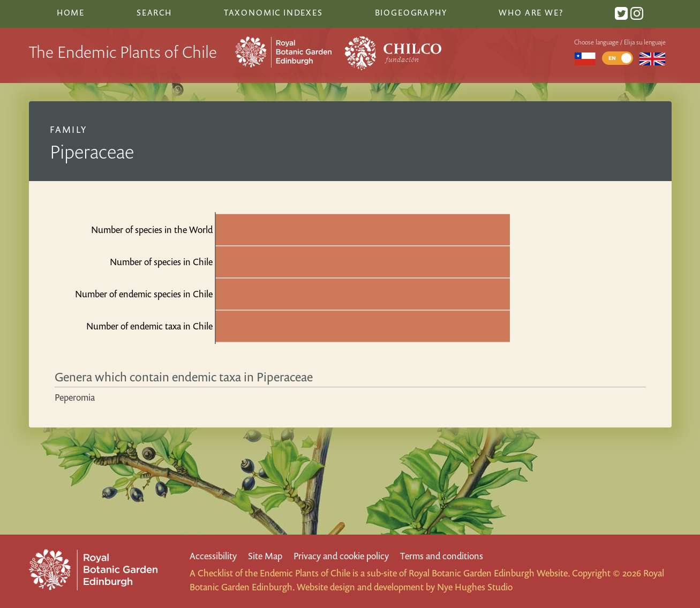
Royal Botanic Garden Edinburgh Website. (489, 573)
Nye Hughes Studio (475, 587)
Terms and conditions (442, 556)
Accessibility (213, 556)
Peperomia (75, 397)
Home (71, 12)
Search (154, 12)
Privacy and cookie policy (341, 556)
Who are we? (531, 12)
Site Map (265, 556)
